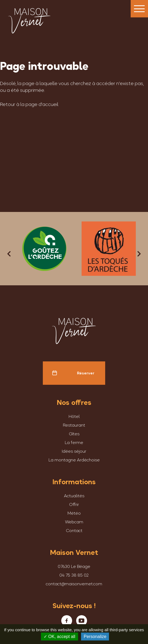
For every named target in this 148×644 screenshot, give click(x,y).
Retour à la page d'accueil (29, 104)
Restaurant (74, 425)
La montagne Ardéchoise (74, 460)
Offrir (74, 504)
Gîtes (74, 434)
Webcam (74, 522)
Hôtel (74, 416)
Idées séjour (74, 451)
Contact (74, 530)
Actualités (74, 496)
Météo (74, 513)
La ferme (74, 442)
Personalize (95, 637)
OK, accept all (59, 637)
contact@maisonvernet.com (74, 584)
